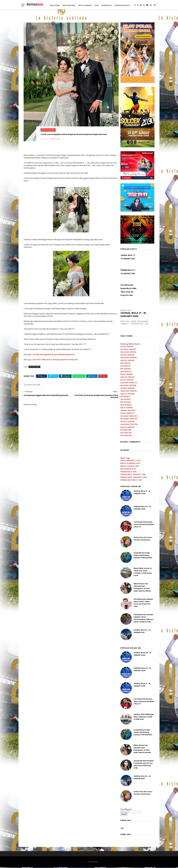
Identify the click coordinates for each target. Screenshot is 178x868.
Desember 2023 (128, 416)
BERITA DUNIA (58, 5)
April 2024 (126, 405)
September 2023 (129, 425)
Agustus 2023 (127, 427)
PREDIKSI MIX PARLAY (33, 14)
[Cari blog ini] (130, 812)
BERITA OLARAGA (129, 466)
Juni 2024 (125, 400)
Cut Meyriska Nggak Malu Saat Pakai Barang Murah (53, 349)
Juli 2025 (125, 363)
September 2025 (128, 358)
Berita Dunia (29, 150)
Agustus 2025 (127, 361)
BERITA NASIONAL (72, 5)
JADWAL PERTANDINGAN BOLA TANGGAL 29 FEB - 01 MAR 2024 (143, 717)
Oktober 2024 (127, 388)
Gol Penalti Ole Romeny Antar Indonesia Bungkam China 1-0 (144, 525)
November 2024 (128, 386)
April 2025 (126, 372)
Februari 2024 (128, 411)
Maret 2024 (126, 408)
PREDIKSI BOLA (110, 5)
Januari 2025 (127, 380)
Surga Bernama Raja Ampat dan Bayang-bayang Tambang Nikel (143, 556)
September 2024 (128, 391)
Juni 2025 (125, 366)
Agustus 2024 (127, 394)
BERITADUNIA (128, 469)
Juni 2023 (126, 433)
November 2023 (129, 419)
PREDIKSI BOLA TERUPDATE (133, 478)
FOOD (99, 5)
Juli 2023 (125, 430)
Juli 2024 (125, 397)
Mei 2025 (125, 369)
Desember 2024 (128, 383)
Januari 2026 (127, 347)
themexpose (93, 862)
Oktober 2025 (127, 355)
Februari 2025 (127, 377)
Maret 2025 (126, 374)
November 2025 (128, 352)
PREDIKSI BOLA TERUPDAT (133, 475)
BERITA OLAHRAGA (88, 5)
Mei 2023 (126, 436)
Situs (35, 354)
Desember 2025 (128, 350)
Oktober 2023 (127, 422)
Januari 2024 (127, 413)
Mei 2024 (125, 402)
